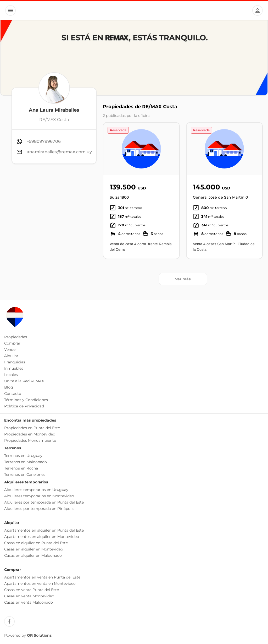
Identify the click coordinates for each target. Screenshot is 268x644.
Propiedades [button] (16, 337)
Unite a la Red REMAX (24, 381)
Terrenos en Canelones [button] (25, 474)
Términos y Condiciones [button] (26, 400)
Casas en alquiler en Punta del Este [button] (36, 543)
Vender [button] (11, 350)
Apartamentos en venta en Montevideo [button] (40, 583)
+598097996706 (44, 141)
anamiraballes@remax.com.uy (59, 152)
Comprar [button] (12, 343)
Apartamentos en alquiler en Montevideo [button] (42, 537)
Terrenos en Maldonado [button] (26, 462)
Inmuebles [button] (14, 368)
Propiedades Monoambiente (30, 440)
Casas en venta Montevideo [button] (29, 596)
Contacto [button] (13, 394)
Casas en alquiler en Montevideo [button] (34, 549)
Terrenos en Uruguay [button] (23, 456)
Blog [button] (9, 387)
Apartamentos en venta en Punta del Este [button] (42, 577)
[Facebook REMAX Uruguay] (9, 621)
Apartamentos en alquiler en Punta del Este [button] (44, 530)
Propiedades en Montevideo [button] (30, 434)
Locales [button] (11, 375)
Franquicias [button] (15, 362)
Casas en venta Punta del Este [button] (32, 590)
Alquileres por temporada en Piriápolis (39, 509)
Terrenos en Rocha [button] (21, 468)
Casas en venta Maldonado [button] (29, 602)
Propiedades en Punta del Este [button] (32, 428)
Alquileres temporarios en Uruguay (36, 490)
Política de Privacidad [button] (24, 406)
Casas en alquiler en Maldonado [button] (33, 555)
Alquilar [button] (11, 356)
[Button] (10, 10)
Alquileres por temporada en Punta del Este (44, 502)
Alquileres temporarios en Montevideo (39, 496)
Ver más (183, 279)
